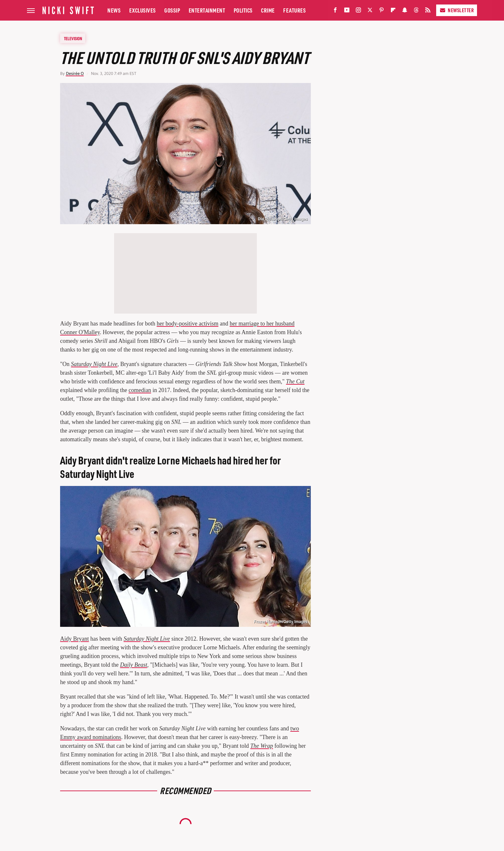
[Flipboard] (393, 11)
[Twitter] (370, 11)
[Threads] (416, 11)
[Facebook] (335, 11)
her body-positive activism (187, 324)
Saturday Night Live (147, 639)
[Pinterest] (382, 11)
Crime (268, 10)
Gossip (172, 10)
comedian (140, 390)
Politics (243, 10)
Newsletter (457, 10)
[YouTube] (347, 11)
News (114, 10)
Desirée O (75, 73)
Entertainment (207, 10)
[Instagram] (358, 11)
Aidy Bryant (75, 639)
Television (73, 38)
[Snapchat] (405, 11)
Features (294, 10)
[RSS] (428, 11)
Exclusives (143, 10)
